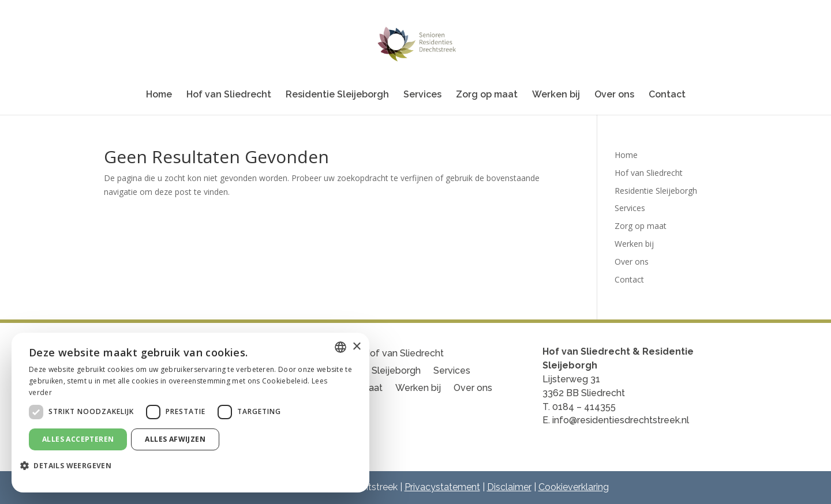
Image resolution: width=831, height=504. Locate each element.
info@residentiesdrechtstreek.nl (621, 420)
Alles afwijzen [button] (175, 439)
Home (159, 95)
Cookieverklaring (574, 487)
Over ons (614, 95)
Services (422, 95)
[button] (70, 466)
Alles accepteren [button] (78, 439)
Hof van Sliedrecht (229, 95)
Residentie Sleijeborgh (337, 95)
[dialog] (190, 413)
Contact (667, 95)
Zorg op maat (487, 95)
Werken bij (556, 95)
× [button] (356, 347)
